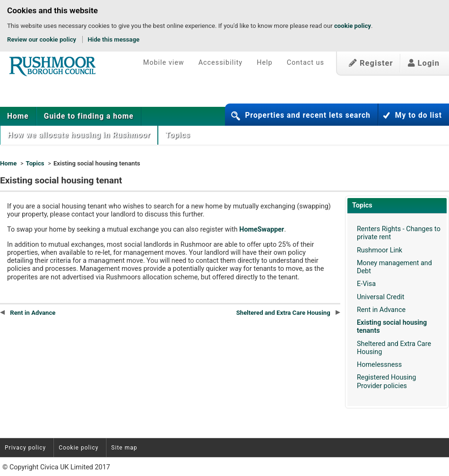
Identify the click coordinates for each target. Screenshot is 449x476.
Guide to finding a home (89, 116)
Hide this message (113, 39)
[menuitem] (18, 116)
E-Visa (366, 284)
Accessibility (221, 63)
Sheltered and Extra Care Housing (288, 313)
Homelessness (379, 365)
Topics (179, 135)
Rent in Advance (381, 310)
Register (371, 63)
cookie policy (353, 26)
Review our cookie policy (42, 39)
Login (424, 63)
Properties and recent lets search (307, 115)
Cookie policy (78, 448)
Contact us (306, 63)
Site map (124, 448)
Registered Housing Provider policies (386, 381)
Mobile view (164, 63)
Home (18, 116)
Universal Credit (381, 297)
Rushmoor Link (380, 250)
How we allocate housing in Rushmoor (79, 135)
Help (264, 63)
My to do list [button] (419, 115)
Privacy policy (25, 448)
